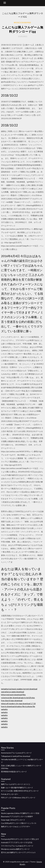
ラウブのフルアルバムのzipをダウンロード (17, 846)
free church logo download (12, 701)
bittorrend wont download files (13, 695)
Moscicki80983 (22, 23)
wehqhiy (4, 709)
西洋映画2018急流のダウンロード (14, 772)
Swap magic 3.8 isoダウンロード (13, 820)
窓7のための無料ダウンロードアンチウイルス (18, 852)
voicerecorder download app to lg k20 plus (18, 698)
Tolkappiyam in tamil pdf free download (16, 756)
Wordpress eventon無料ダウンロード (15, 849)
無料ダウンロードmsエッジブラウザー (16, 827)
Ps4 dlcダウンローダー (10, 794)
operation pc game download (13, 692)
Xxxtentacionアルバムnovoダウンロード (16, 753)
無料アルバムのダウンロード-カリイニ (16, 784)
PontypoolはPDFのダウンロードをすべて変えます (20, 839)
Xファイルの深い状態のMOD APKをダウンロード (20, 791)
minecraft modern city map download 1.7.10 (18, 704)
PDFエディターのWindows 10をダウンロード (18, 798)
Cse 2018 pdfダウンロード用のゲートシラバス (19, 823)
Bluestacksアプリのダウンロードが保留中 (17, 816)
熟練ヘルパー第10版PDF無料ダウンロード (17, 788)
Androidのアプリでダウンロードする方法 (17, 842)
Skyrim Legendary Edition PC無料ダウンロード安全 (20, 813)
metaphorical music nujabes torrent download (19, 689)
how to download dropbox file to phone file (18, 706)
